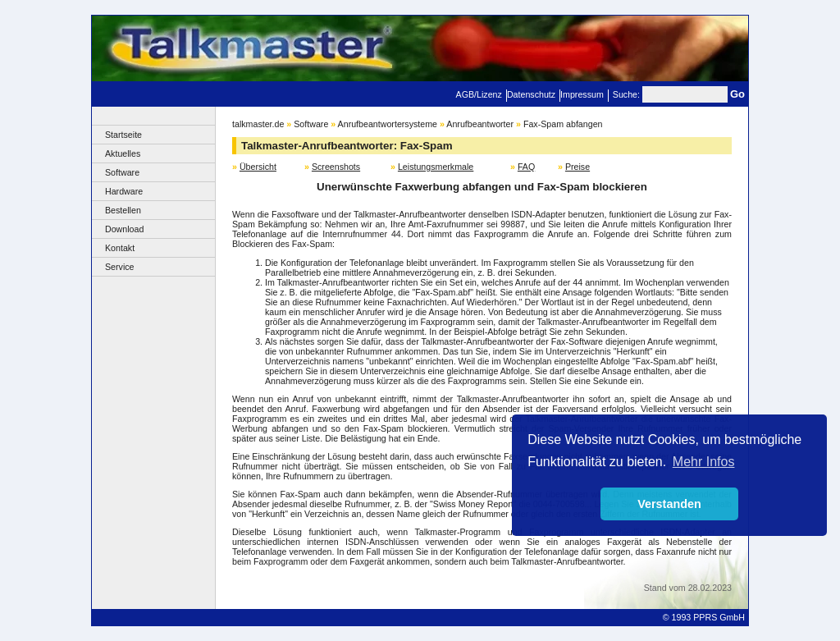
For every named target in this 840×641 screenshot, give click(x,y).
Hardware (124, 191)
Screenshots (336, 167)
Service (120, 267)
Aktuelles (123, 153)
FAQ (526, 167)
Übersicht (258, 167)
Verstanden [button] (669, 504)
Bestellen (123, 210)
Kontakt (120, 248)
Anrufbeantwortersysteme (388, 124)
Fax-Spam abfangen (563, 124)
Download (124, 229)
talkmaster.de (258, 124)
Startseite (123, 135)
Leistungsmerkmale (436, 167)
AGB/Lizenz (479, 94)
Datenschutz (531, 94)
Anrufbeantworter (480, 124)
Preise (577, 167)
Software (122, 172)
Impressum (582, 94)
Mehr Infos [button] (704, 462)
